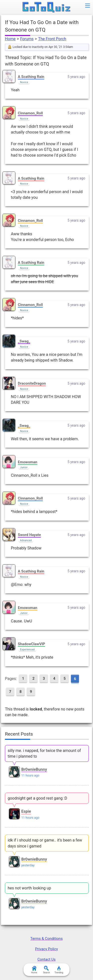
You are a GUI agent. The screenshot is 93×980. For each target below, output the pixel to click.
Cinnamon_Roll (30, 113)
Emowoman (28, 462)
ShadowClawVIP (31, 644)
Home (10, 39)
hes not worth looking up (29, 888)
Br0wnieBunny (34, 769)
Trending (59, 970)
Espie (26, 811)
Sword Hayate (29, 535)
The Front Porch (52, 39)
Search (46, 970)
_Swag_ (24, 341)
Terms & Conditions (47, 939)
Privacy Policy (46, 949)
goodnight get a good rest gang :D (37, 798)
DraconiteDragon (32, 383)
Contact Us (46, 959)
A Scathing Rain (31, 77)
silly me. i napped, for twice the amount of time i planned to (44, 753)
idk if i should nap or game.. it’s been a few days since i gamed (45, 843)
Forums (27, 39)
